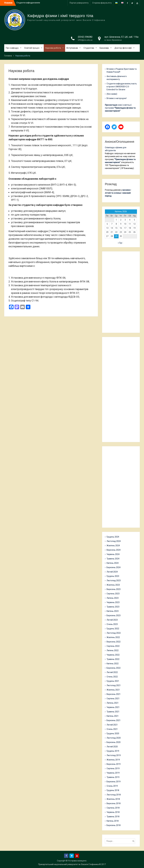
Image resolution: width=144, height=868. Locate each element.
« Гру (120, 243)
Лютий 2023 (112, 620)
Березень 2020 (114, 742)
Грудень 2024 (113, 537)
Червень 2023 (113, 602)
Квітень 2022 (113, 664)
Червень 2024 (113, 554)
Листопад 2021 (114, 685)
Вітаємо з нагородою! (117, 98)
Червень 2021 (113, 707)
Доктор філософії (123, 48)
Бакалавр (104, 48)
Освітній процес (32, 48)
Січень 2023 (112, 624)
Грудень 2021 (113, 681)
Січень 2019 (112, 786)
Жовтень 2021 (113, 690)
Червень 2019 (113, 773)
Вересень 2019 (114, 764)
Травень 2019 (113, 777)
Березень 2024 (114, 567)
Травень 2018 (113, 817)
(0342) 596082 (85, 37)
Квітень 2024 (113, 563)
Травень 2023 (113, 607)
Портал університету (79, 3)
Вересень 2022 (114, 642)
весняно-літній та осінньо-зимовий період (118, 193)
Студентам (89, 48)
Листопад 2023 (114, 580)
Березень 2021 (114, 720)
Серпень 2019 (113, 768)
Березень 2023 (114, 615)
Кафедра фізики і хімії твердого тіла (60, 16)
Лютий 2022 (112, 672)
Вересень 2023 (114, 589)
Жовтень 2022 (113, 637)
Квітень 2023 (113, 611)
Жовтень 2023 (113, 585)
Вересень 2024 (114, 550)
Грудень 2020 (113, 733)
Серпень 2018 (113, 808)
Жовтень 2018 (113, 799)
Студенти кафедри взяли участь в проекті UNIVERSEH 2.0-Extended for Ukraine (122, 87)
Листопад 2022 (114, 633)
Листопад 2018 (114, 795)
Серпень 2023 (113, 594)
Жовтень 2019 (113, 760)
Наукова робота (53, 48)
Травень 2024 (113, 559)
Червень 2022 (113, 655)
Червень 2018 (113, 812)
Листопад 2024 (114, 541)
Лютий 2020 (112, 747)
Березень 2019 (114, 782)
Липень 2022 (113, 650)
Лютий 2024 (112, 572)
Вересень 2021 (114, 694)
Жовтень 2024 (113, 546)
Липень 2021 (113, 703)
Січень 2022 (112, 677)
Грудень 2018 (113, 790)
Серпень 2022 (113, 646)
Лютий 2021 (112, 725)
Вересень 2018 (114, 803)
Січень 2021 (112, 729)
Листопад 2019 (114, 755)
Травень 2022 (113, 659)
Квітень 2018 (113, 821)
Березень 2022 (114, 668)
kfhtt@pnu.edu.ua (85, 40)
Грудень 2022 (113, 629)
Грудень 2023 (113, 576)
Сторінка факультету (102, 3)
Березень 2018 (114, 825)
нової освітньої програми (120, 108)
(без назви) (112, 94)
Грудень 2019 (113, 751)
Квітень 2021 (113, 716)
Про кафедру (12, 48)
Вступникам (72, 48)
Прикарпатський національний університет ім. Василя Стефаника (68, 864)
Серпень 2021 (113, 699)
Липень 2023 (113, 598)
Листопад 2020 (114, 738)
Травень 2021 (113, 712)
